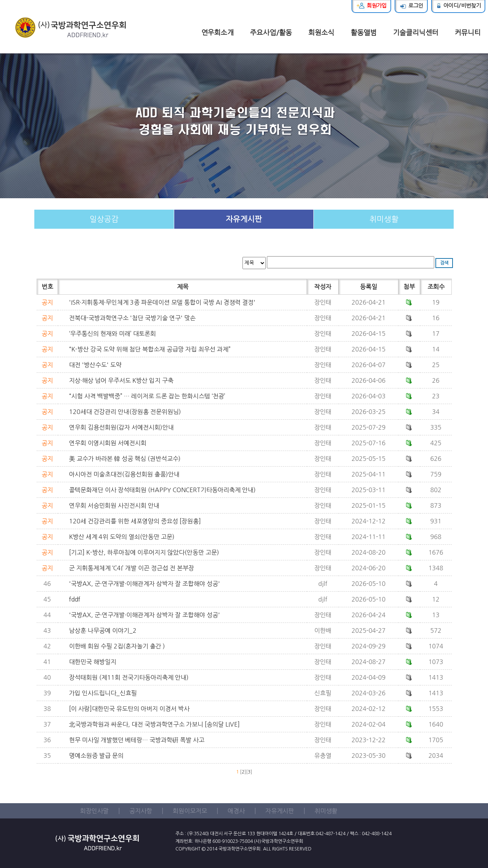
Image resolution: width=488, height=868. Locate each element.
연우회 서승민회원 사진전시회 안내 (114, 505)
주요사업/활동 (271, 33)
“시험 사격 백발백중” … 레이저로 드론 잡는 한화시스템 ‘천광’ (147, 396)
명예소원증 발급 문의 (96, 756)
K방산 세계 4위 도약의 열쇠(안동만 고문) (122, 537)
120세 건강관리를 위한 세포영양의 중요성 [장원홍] (135, 521)
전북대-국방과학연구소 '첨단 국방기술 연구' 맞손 (132, 318)
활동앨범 (364, 33)
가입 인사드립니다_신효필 (103, 693)
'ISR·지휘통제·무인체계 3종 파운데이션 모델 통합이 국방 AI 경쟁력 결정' (162, 302)
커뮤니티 (468, 33)
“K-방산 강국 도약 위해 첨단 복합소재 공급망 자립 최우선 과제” (150, 349)
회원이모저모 (190, 811)
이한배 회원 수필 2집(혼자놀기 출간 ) (117, 646)
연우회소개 (218, 33)
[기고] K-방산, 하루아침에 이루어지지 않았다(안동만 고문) (144, 552)
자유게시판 (244, 219)
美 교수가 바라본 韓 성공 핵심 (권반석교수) (125, 459)
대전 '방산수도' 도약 (95, 365)
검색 (444, 263)
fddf (75, 599)
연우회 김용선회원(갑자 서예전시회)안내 (121, 427)
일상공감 (104, 219)
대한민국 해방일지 (93, 662)
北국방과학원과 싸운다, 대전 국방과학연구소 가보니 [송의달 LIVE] (154, 724)
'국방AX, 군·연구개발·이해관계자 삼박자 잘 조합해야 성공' (144, 584)
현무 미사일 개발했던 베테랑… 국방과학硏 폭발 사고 (137, 740)
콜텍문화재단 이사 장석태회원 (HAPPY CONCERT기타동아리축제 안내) (162, 490)
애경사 (236, 811)
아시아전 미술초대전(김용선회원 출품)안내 (124, 474)
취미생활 (384, 219)
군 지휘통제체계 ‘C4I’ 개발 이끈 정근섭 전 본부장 (132, 568)
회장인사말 (94, 811)
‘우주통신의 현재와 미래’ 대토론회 (112, 334)
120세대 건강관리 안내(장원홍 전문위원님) (125, 412)
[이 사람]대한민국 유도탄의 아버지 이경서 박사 (129, 709)
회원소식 (321, 33)
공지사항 (141, 811)
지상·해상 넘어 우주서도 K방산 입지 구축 (121, 380)
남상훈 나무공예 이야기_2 (103, 631)
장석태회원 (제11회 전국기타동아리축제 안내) (129, 677)
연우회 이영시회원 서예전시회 (108, 443)
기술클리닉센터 (416, 33)
